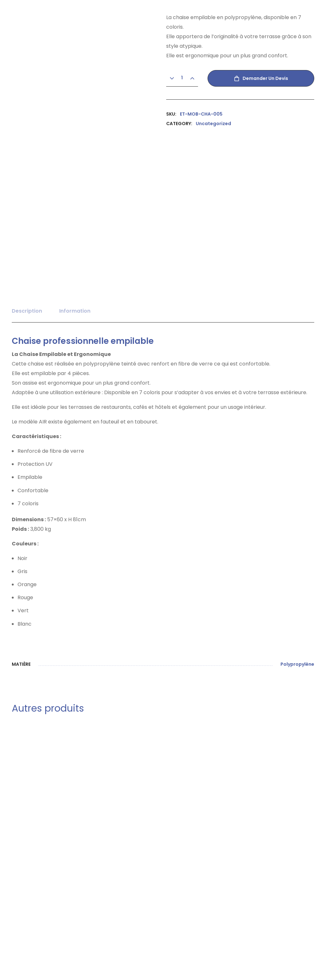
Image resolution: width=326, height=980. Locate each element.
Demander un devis (265, 78)
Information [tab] (75, 311)
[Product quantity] (182, 78)
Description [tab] (27, 311)
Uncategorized (213, 124)
